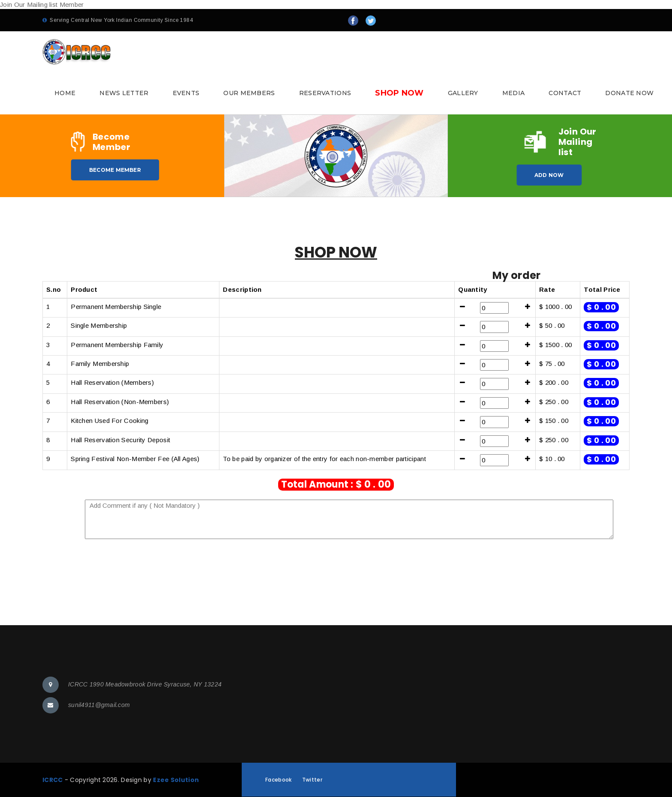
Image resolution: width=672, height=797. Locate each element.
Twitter (312, 780)
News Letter (124, 93)
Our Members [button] (249, 93)
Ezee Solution (176, 780)
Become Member (115, 170)
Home (65, 93)
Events (186, 93)
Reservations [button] (325, 93)
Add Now (549, 175)
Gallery (463, 93)
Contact (565, 93)
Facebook (278, 780)
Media (514, 93)
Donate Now (629, 93)
